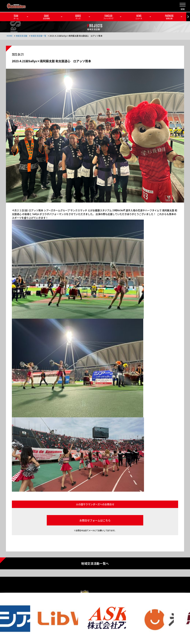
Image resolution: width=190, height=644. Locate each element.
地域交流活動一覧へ (95, 563)
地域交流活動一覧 (38, 36)
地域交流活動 (22, 36)
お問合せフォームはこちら (95, 520)
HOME (10, 36)
